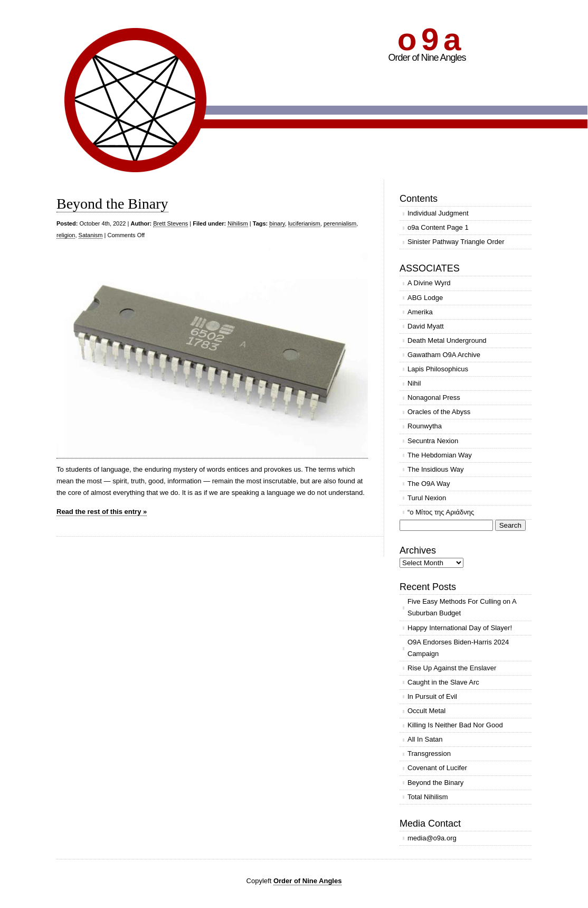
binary (277, 223)
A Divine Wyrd (429, 283)
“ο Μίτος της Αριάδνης (441, 512)
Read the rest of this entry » (102, 512)
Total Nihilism (428, 797)
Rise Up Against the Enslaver (452, 668)
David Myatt (426, 326)
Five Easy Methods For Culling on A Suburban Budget (462, 607)
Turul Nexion (427, 498)
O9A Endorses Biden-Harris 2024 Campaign (458, 648)
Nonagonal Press (434, 397)
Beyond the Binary (112, 204)
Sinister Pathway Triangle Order (456, 242)
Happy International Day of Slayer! (460, 628)
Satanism (91, 235)
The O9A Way (429, 484)
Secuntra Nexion (433, 441)
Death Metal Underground (447, 340)
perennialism (340, 223)
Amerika (420, 312)
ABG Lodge (425, 298)
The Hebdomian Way (440, 455)
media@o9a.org (432, 838)
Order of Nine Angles (308, 881)
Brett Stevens (170, 223)
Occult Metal (426, 711)
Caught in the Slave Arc (443, 682)
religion (66, 235)
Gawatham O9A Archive (444, 355)
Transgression (429, 753)
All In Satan (425, 739)
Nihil (414, 383)
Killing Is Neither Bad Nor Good (455, 725)
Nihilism (238, 223)
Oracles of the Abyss (439, 412)
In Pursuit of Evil (432, 696)
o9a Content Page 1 (438, 227)
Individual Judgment (438, 213)
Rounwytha (425, 426)
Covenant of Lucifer (437, 768)
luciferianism (304, 223)
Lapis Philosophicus (438, 369)
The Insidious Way (435, 469)
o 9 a (428, 39)
